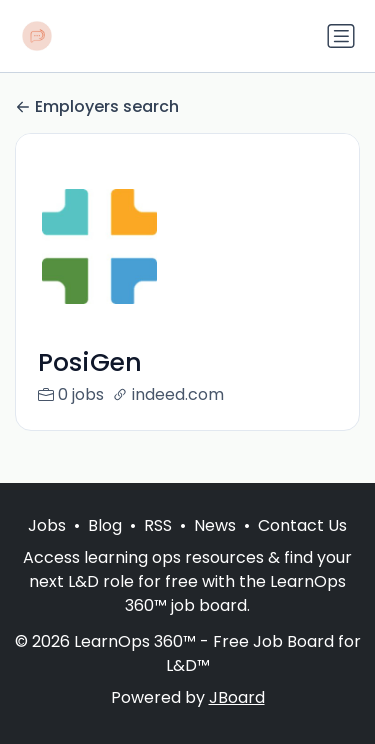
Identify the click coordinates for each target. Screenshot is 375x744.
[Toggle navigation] (341, 36)
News (215, 525)
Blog (105, 525)
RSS (158, 525)
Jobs (47, 525)
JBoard (237, 697)
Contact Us (302, 525)
